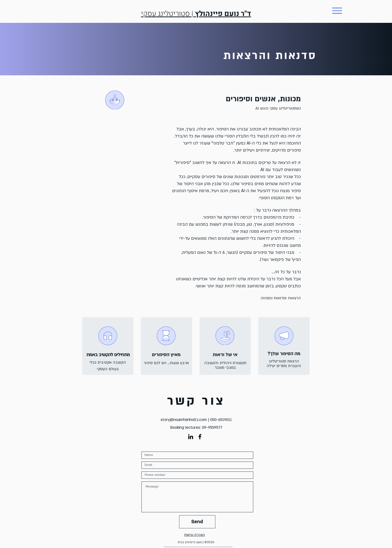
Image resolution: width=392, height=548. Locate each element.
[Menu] (337, 11)
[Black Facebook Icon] (200, 437)
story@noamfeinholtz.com (184, 420)
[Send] (197, 522)
